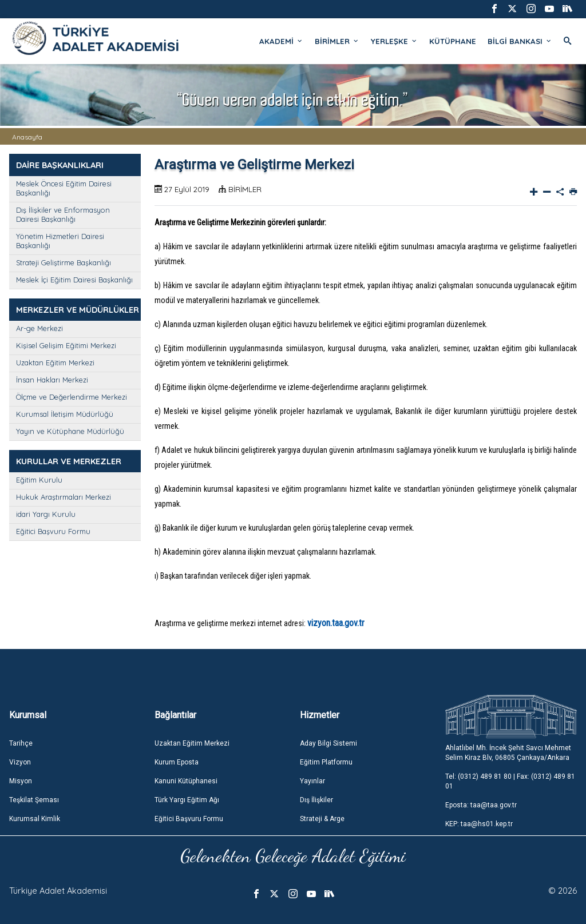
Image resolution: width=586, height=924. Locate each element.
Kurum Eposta (177, 762)
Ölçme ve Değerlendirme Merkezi (72, 397)
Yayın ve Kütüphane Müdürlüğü (70, 431)
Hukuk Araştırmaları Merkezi (64, 497)
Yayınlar (312, 781)
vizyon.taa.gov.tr (336, 623)
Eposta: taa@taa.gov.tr (481, 805)
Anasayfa (27, 137)
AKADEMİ (281, 41)
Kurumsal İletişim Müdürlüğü (65, 414)
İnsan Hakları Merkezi (52, 380)
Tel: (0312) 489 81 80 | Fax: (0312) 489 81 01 (510, 781)
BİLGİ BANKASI (520, 41)
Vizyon (20, 762)
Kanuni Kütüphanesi (186, 781)
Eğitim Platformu (326, 762)
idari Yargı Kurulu (46, 514)
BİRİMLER (337, 41)
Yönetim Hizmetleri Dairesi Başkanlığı (60, 241)
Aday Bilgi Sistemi (328, 743)
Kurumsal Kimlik (35, 819)
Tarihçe (21, 743)
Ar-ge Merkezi (39, 328)
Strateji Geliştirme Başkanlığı (64, 262)
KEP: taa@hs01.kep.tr (479, 824)
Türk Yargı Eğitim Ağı (187, 800)
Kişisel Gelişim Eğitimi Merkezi (66, 345)
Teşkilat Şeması (34, 800)
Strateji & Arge (322, 819)
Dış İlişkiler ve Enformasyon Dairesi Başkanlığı (63, 214)
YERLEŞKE (394, 41)
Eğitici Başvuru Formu (53, 531)
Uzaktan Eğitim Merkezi (55, 363)
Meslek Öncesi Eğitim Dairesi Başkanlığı (64, 188)
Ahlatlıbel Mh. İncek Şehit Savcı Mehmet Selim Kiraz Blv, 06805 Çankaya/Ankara (508, 753)
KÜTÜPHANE (453, 41)
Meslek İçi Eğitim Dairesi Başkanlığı (74, 280)
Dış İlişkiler (316, 800)
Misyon (21, 781)
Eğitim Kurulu (39, 480)
